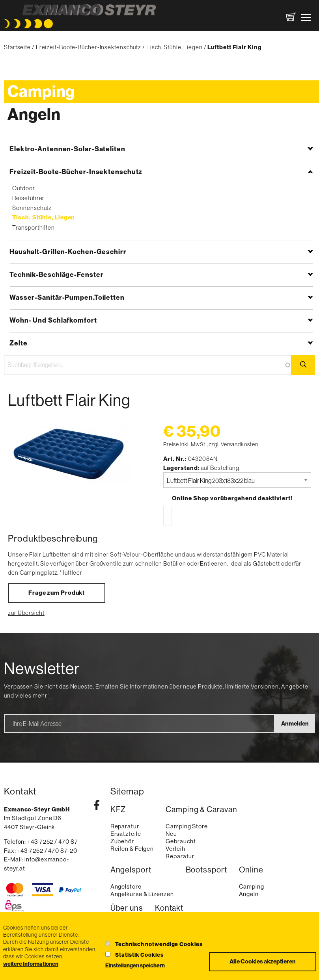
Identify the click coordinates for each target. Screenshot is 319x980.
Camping (41, 92)
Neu (171, 834)
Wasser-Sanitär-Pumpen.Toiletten (67, 297)
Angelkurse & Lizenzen (142, 894)
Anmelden (295, 724)
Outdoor (23, 188)
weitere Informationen (31, 964)
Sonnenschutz (32, 208)
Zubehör (122, 841)
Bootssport (206, 870)
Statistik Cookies (139, 955)
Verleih (175, 849)
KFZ (118, 810)
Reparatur (125, 826)
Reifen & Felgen (132, 849)
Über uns (127, 908)
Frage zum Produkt (57, 593)
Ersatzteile (126, 834)
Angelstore (126, 886)
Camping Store (187, 826)
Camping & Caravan (201, 810)
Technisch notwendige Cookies (159, 944)
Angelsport (131, 870)
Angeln (34, 115)
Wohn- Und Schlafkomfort (53, 320)
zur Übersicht (26, 613)
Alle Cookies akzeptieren (263, 961)
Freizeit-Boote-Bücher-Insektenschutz (89, 47)
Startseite (17, 47)
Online (251, 870)
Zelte (19, 343)
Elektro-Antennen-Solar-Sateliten (67, 149)
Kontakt (169, 908)
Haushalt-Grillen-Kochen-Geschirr (68, 252)
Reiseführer (28, 198)
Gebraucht (181, 841)
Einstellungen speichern (135, 966)
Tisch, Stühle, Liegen (174, 47)
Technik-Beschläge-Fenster (57, 275)
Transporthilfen (34, 227)
